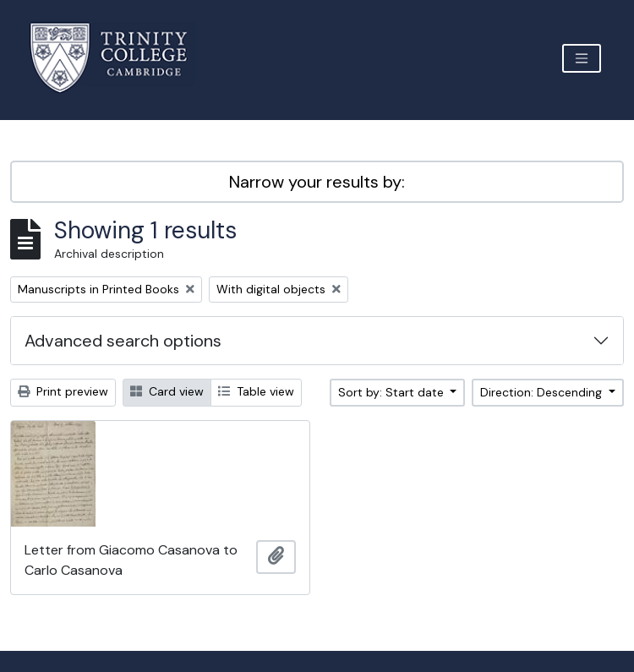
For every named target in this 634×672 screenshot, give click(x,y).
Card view (167, 391)
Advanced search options (123, 341)
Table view (256, 391)
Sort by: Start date (393, 392)
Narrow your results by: (317, 182)
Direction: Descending (543, 392)
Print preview (63, 391)
